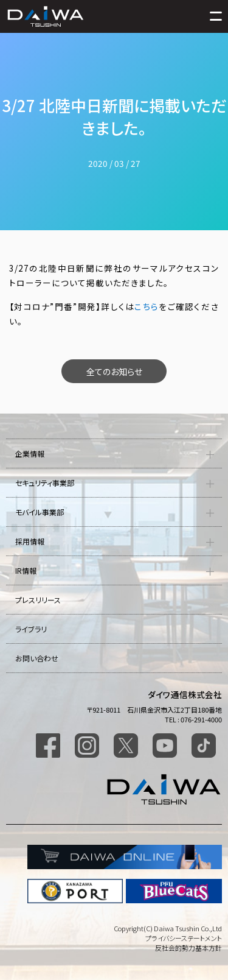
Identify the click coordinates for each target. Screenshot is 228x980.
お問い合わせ (37, 658)
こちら (147, 306)
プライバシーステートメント (184, 938)
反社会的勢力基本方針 (188, 948)
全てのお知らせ (114, 372)
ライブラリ (31, 629)
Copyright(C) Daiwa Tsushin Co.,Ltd (168, 928)
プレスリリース (38, 600)
